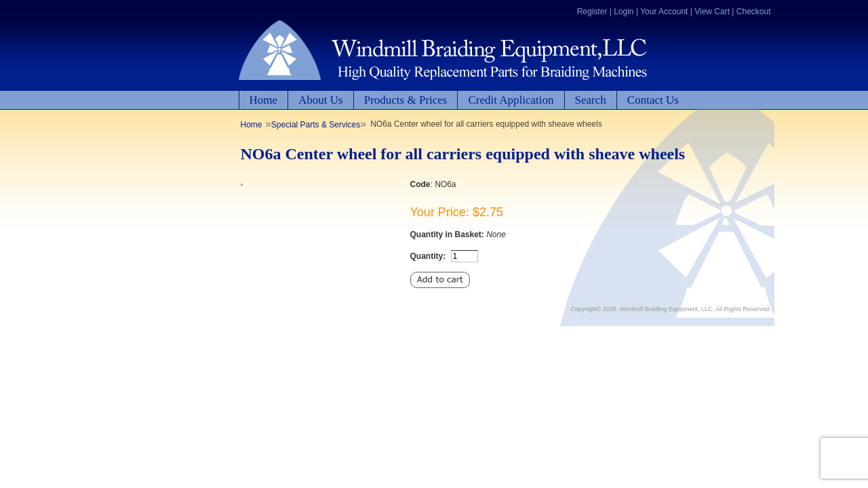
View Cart (712, 12)
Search (591, 100)
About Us (321, 100)
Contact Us (653, 100)
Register (592, 12)
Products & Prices (406, 100)
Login (624, 12)
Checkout (754, 12)
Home (264, 100)
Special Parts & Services (316, 125)
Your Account (664, 12)
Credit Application (511, 100)
